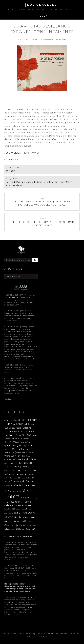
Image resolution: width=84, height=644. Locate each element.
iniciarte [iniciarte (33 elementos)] (20, 456)
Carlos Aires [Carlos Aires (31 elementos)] (15, 428)
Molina (69, 182)
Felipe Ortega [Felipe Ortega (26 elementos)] (23, 442)
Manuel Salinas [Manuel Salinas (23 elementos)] (27, 478)
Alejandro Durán (11, 297)
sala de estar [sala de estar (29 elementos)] (12, 529)
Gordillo (41, 182)
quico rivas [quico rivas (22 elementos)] (21, 509)
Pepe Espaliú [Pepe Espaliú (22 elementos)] (10, 509)
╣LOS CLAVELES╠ (42, 5)
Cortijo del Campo (15, 182)
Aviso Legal (46, 636)
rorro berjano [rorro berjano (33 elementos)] (16, 521)
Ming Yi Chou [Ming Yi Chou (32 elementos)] (29, 497)
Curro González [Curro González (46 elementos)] (20, 435)
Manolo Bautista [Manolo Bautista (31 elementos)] (18, 475)
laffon (50, 182)
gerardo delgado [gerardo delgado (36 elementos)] (15, 445)
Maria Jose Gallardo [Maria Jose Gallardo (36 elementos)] (17, 481)
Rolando (10, 185)
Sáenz (19, 185)
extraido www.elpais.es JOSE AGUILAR (49, 39)
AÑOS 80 (10, 171)
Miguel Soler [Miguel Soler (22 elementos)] (16, 492)
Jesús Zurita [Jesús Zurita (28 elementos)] (20, 463)
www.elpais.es (12, 160)
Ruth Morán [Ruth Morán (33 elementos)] (28, 525)
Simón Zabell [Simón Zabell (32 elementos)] (27, 529)
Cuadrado (31, 182)
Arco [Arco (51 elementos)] (23, 424)
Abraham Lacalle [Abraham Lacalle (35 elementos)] (15, 420)
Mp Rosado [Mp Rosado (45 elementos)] (13, 502)
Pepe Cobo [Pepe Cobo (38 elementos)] (26, 505)
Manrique (59, 182)
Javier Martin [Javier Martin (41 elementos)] (24, 459)
